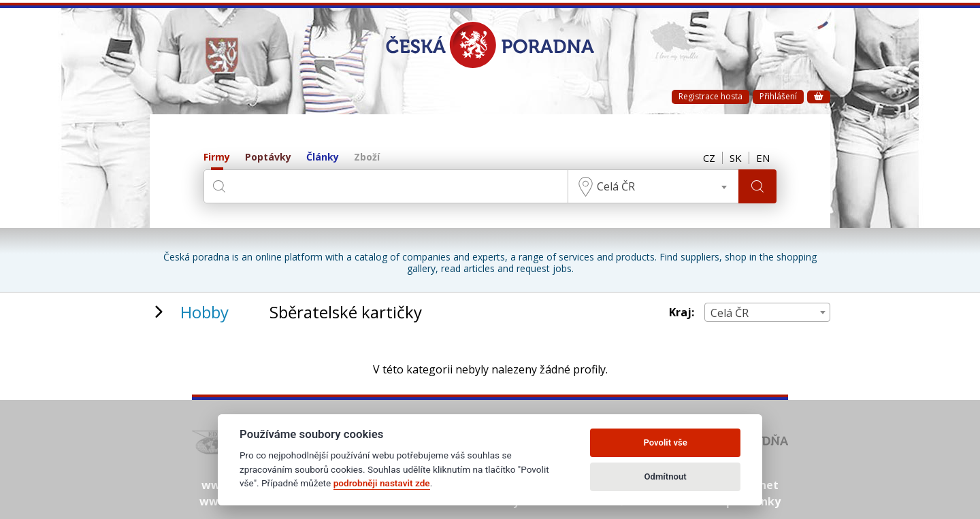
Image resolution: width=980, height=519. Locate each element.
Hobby (205, 312)
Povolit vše (665, 442)
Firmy (217, 157)
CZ (709, 158)
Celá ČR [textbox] (616, 186)
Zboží (367, 157)
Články (323, 157)
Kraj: (682, 313)
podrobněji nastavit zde (382, 483)
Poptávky (268, 157)
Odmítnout (666, 476)
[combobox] (653, 186)
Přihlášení (778, 96)
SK (736, 158)
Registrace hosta (710, 96)
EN (763, 158)
